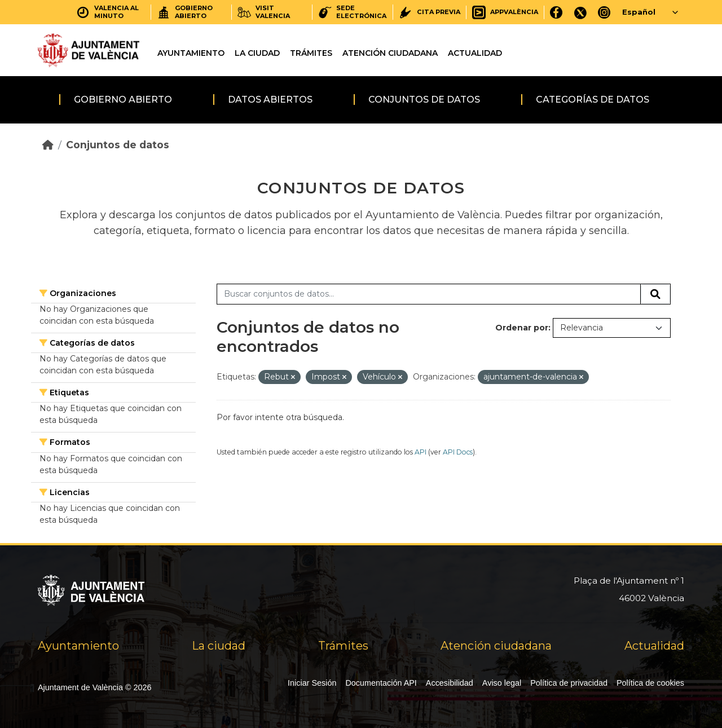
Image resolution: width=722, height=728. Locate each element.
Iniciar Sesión (312, 683)
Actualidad (475, 53)
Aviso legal (502, 683)
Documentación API (381, 683)
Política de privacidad (569, 683)
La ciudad (257, 53)
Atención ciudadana (390, 53)
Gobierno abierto (123, 100)
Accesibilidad (450, 683)
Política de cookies (650, 683)
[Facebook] (556, 12)
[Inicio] (48, 145)
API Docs (458, 452)
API (421, 452)
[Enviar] (655, 294)
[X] (580, 12)
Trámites (311, 53)
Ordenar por (522, 328)
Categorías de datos (593, 100)
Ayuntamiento (191, 53)
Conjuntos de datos (424, 100)
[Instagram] (604, 12)
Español (639, 12)
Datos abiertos (270, 100)
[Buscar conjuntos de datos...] (429, 294)
